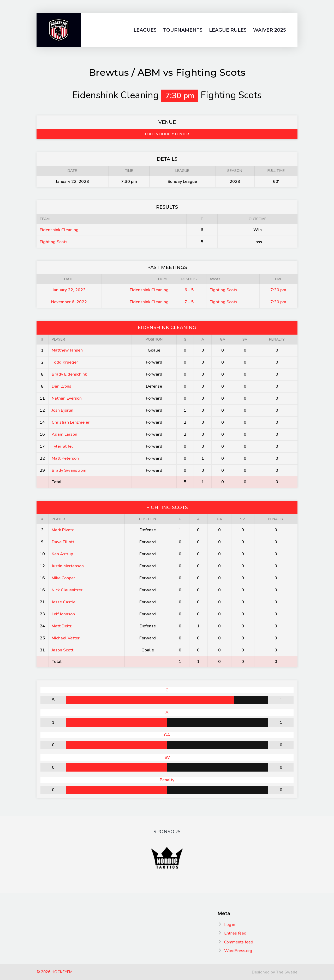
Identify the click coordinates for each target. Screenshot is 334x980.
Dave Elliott (63, 542)
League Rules (228, 30)
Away (215, 279)
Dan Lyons (61, 386)
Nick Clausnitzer (67, 590)
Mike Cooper (63, 578)
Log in (230, 925)
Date (69, 279)
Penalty (277, 339)
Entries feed (235, 933)
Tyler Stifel (62, 446)
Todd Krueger (65, 362)
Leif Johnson (63, 614)
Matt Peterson (65, 458)
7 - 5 (189, 302)
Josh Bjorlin (62, 410)
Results (189, 279)
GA (223, 339)
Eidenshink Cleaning (59, 230)
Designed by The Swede (275, 972)
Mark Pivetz (63, 530)
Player (58, 339)
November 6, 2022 (69, 302)
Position (154, 339)
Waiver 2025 (269, 30)
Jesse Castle (64, 602)
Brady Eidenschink (69, 374)
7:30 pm (278, 290)
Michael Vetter (66, 638)
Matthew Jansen (67, 350)
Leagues (145, 30)
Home (163, 279)
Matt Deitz (62, 626)
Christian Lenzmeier (71, 422)
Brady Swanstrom (69, 470)
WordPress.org (238, 951)
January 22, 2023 (69, 290)
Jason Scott (62, 650)
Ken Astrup (62, 554)
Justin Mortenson (68, 566)
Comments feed (239, 942)
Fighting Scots (53, 242)
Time (278, 279)
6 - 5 (189, 290)
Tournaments (183, 30)
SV (245, 339)
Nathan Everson (67, 398)
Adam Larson (64, 434)
